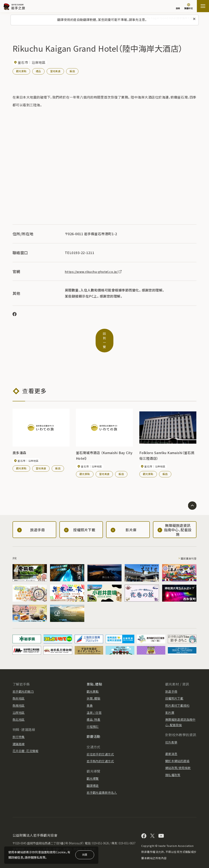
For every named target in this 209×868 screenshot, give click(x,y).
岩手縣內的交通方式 (100, 751)
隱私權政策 (173, 765)
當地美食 (55, 71)
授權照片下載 (174, 688)
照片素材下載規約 (177, 695)
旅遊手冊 (171, 681)
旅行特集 (19, 727)
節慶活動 (94, 726)
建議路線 (19, 734)
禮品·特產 (93, 709)
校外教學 (171, 732)
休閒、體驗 (93, 688)
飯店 (72, 71)
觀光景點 (21, 71)
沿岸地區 (19, 702)
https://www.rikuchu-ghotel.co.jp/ (96, 271)
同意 (85, 855)
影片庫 (170, 702)
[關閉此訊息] (194, 19)
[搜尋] (178, 6)
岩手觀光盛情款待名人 (102, 782)
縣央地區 (19, 688)
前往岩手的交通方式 (100, 744)
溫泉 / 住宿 (94, 702)
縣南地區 (19, 695)
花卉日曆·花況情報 (25, 741)
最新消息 (171, 744)
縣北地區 (19, 709)
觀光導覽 (93, 768)
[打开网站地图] (203, 6)
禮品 (38, 71)
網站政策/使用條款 (178, 758)
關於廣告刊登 (187, 548)
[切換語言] (188, 7)
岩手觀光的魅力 (23, 681)
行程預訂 (93, 716)
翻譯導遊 (93, 776)
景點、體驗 (94, 674)
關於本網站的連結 (177, 751)
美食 (90, 695)
